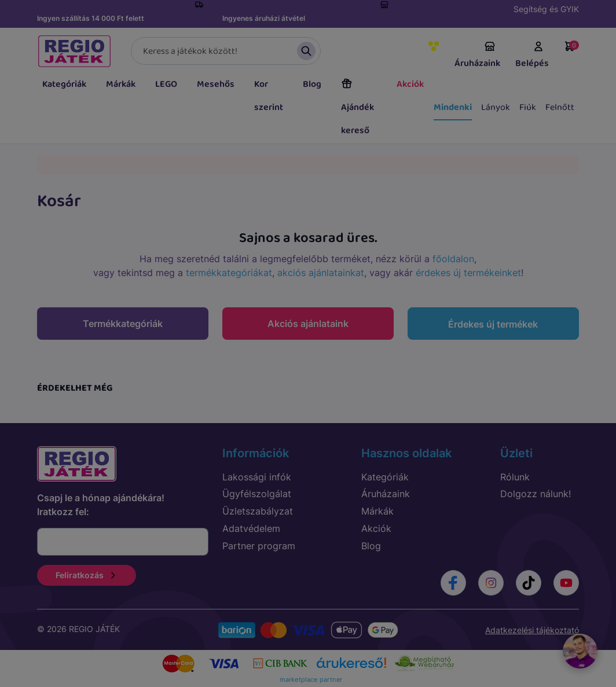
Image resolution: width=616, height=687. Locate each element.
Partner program (259, 546)
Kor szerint (269, 96)
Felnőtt (560, 107)
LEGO (166, 84)
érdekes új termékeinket (468, 273)
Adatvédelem (251, 528)
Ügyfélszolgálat (257, 494)
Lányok (496, 107)
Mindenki (453, 107)
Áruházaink (477, 56)
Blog (312, 84)
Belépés (532, 56)
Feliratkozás (87, 575)
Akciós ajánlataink (308, 324)
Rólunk (515, 477)
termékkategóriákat (229, 273)
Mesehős (216, 84)
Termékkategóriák (123, 324)
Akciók (410, 84)
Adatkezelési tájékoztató (532, 630)
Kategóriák (64, 84)
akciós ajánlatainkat (321, 273)
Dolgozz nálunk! (536, 494)
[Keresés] (226, 51)
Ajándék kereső (357, 108)
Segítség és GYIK (546, 9)
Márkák (121, 84)
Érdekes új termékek (493, 324)
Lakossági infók (257, 477)
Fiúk (528, 107)
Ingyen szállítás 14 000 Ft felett (91, 18)
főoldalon (453, 259)
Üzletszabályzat (258, 511)
